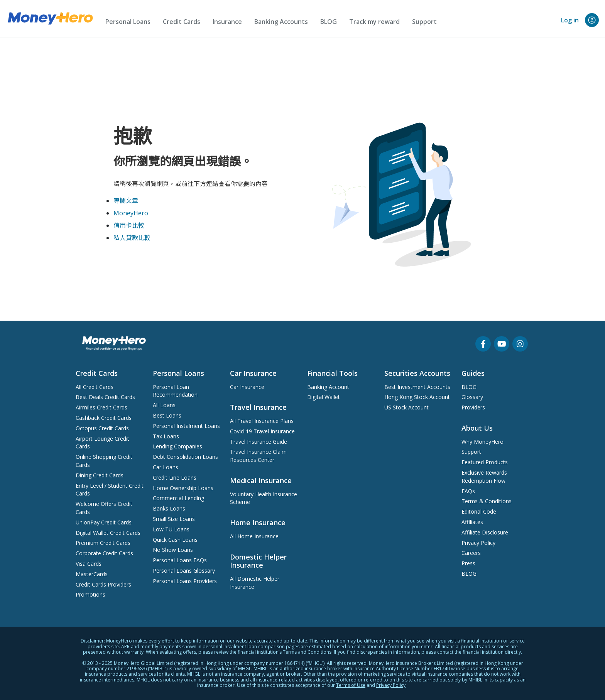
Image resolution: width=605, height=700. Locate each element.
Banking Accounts (281, 22)
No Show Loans (173, 550)
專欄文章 (126, 201)
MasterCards (92, 574)
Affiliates (472, 522)
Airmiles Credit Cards (101, 407)
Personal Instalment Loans (186, 426)
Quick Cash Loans (175, 540)
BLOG (329, 22)
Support (424, 22)
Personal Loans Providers (185, 581)
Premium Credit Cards (103, 543)
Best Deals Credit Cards (105, 397)
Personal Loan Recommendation (175, 391)
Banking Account (328, 387)
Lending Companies (177, 446)
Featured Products (485, 462)
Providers (473, 407)
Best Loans (167, 415)
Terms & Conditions (487, 501)
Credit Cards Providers (103, 584)
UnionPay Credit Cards (104, 522)
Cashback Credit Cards (104, 418)
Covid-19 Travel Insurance (262, 431)
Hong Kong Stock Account (417, 397)
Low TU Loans (171, 529)
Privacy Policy (478, 543)
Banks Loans (169, 508)
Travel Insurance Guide (259, 442)
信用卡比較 (129, 225)
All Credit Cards (95, 387)
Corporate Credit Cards (104, 553)
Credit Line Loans (175, 478)
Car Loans (166, 467)
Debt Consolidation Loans (185, 457)
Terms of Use (351, 685)
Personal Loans (128, 22)
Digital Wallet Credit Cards (108, 533)
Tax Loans (166, 436)
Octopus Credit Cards (102, 428)
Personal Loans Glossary (184, 571)
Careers (471, 553)
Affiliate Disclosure (485, 532)
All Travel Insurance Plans (262, 421)
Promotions (90, 594)
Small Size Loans (174, 519)
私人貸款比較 (132, 238)
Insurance (227, 22)
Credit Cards (182, 22)
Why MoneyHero (482, 442)
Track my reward (374, 22)
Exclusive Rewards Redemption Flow (484, 477)
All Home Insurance (254, 536)
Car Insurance (247, 387)
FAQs (468, 491)
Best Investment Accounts (417, 387)
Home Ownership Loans (183, 488)
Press (468, 563)
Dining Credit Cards (100, 475)
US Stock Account (406, 407)
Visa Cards (89, 564)
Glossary (472, 397)
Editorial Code (479, 511)
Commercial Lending (178, 498)
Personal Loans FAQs (180, 560)
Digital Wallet (324, 397)
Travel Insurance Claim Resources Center (258, 456)
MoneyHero (131, 213)
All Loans (164, 405)
